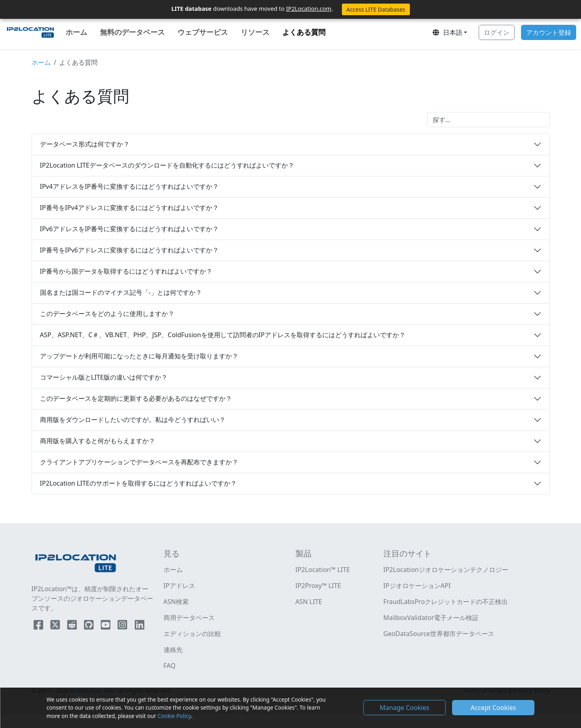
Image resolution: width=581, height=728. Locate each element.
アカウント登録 (549, 32)
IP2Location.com (308, 8)
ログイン (497, 32)
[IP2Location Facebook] (39, 626)
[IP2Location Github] (90, 626)
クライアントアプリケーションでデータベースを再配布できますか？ (139, 462)
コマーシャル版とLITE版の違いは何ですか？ (104, 377)
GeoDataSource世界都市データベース (439, 634)
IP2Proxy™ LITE (318, 586)
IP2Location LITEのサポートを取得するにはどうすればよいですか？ (138, 483)
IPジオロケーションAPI (417, 586)
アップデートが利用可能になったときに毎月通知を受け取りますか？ (139, 356)
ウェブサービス (203, 32)
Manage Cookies (405, 708)
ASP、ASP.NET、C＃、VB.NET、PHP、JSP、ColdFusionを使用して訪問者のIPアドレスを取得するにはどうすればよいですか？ (223, 335)
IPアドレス (179, 586)
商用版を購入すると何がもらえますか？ (98, 441)
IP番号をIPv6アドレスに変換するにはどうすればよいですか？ (130, 250)
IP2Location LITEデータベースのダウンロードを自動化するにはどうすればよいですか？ (167, 165)
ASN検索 (176, 602)
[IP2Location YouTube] (106, 626)
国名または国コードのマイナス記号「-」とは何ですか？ (121, 292)
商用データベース (189, 618)
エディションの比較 (192, 634)
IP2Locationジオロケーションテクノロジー (446, 570)
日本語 (447, 32)
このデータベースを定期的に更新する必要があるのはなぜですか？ (136, 398)
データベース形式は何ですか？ (85, 144)
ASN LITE (309, 602)
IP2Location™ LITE (323, 570)
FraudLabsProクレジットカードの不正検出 (446, 602)
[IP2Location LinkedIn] (140, 626)
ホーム (76, 32)
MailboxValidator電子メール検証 (431, 618)
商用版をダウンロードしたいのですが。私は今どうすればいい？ (133, 420)
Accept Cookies (493, 708)
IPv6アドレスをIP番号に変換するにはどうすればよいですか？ (130, 229)
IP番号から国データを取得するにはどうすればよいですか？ (126, 271)
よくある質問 (305, 32)
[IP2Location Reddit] (73, 626)
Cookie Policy (174, 716)
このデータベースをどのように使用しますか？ (107, 314)
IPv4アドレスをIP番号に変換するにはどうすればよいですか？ (130, 186)
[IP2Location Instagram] (123, 626)
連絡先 (173, 650)
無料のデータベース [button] (132, 32)
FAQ (170, 666)
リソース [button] (255, 32)
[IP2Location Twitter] (56, 626)
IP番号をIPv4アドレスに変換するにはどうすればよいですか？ (130, 208)
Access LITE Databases (376, 9)
